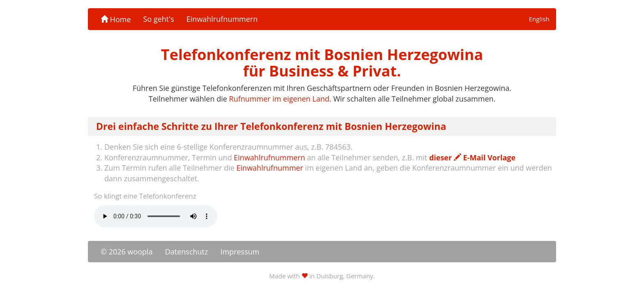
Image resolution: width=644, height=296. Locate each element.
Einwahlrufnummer (270, 168)
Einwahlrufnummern (222, 19)
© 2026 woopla (127, 252)
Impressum (240, 252)
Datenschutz (187, 252)
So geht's (159, 19)
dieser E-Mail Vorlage (472, 157)
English (539, 19)
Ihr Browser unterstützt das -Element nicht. (156, 216)
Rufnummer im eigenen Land (279, 99)
